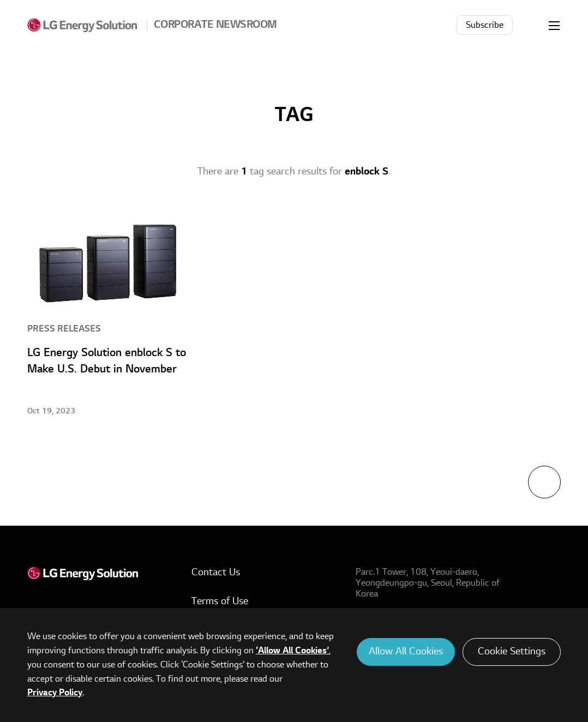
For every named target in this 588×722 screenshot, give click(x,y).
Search (530, 25)
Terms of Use (220, 601)
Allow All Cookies (406, 651)
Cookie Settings (512, 651)
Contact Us (216, 572)
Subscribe (485, 25)
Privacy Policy (55, 693)
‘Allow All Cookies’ (292, 651)
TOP (544, 482)
